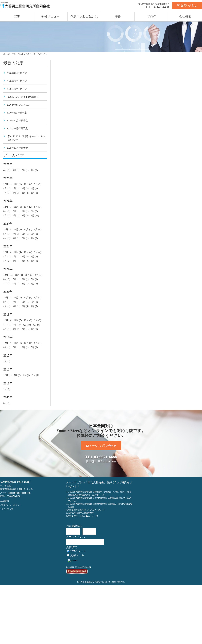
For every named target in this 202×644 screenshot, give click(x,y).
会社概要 (185, 16)
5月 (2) (34, 211)
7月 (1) (16, 189)
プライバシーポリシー (11, 505)
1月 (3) (34, 170)
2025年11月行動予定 (17, 129)
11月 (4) (18, 230)
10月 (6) (28, 320)
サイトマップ (7, 509)
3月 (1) (16, 170)
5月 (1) (34, 189)
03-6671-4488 (160, 7)
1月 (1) (7, 361)
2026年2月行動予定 (17, 89)
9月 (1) (38, 184)
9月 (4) (38, 230)
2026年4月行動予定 (17, 73)
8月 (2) (7, 257)
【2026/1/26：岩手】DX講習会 (23, 97)
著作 (118, 16)
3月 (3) (16, 193)
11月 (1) (18, 184)
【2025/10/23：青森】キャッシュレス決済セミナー (26, 138)
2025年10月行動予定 (17, 148)
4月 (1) (7, 170)
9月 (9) (38, 320)
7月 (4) (16, 257)
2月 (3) (25, 216)
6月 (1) (25, 211)
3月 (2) (16, 238)
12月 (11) (8, 275)
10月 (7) (28, 230)
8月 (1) (7, 189)
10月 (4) (28, 252)
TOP (17, 16)
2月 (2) (25, 193)
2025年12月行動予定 (17, 121)
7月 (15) (16, 325)
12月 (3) (7, 230)
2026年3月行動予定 (17, 81)
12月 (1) (7, 184)
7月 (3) (16, 234)
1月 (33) (35, 216)
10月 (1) (29, 275)
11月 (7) (18, 320)
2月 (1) (25, 170)
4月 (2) (7, 261)
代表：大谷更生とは (84, 16)
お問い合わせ (187, 5)
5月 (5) (36, 325)
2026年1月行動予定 (17, 113)
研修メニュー (50, 16)
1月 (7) (34, 306)
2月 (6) (25, 306)
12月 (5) (7, 252)
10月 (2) (28, 184)
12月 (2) (7, 343)
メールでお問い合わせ (101, 446)
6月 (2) (25, 189)
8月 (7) (7, 325)
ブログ (151, 16)
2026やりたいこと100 (18, 105)
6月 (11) (27, 325)
